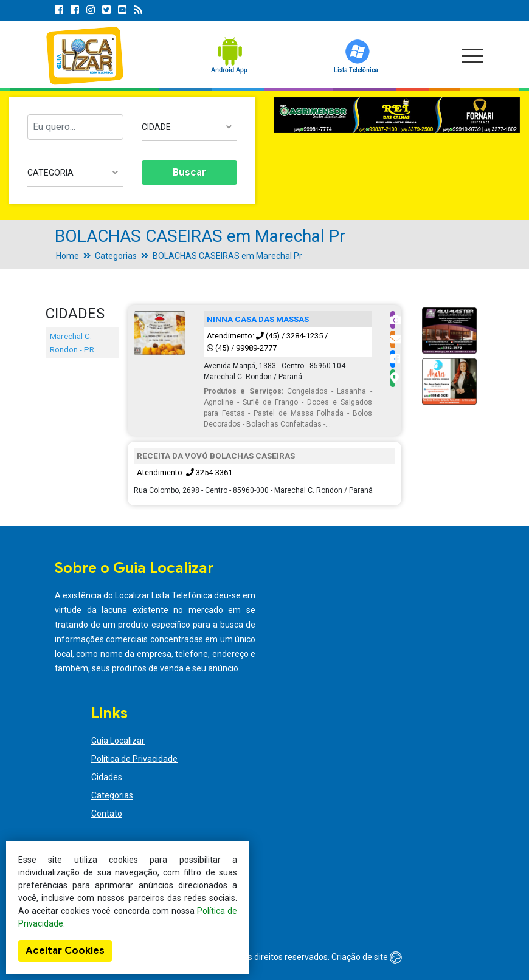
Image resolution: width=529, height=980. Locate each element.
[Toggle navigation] (472, 56)
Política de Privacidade (134, 759)
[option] (397, 115)
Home (67, 256)
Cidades (107, 777)
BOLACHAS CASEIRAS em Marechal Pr (227, 256)
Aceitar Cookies (65, 951)
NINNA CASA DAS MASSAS (258, 319)
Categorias (116, 256)
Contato (107, 814)
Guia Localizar (118, 741)
